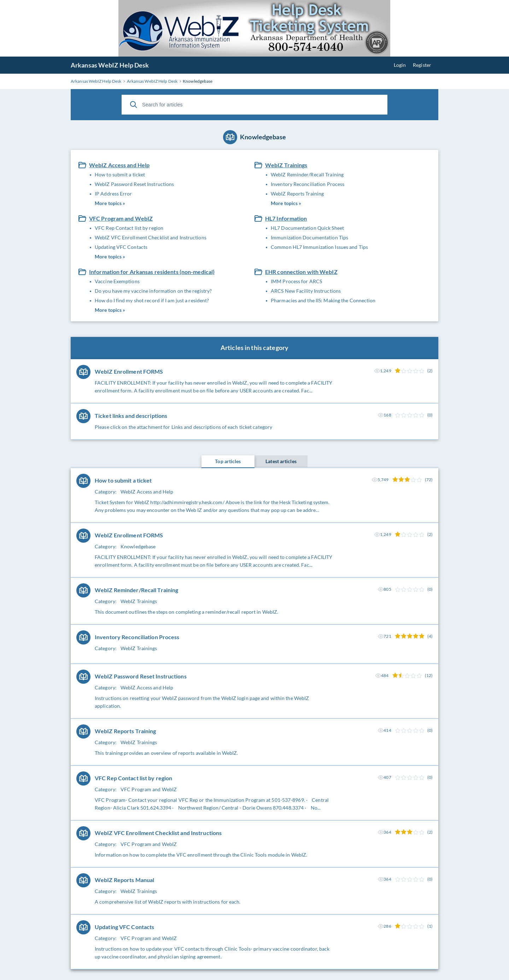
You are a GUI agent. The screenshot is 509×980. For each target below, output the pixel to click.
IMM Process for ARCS (296, 281)
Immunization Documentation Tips (309, 237)
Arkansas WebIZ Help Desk (110, 65)
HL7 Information (286, 218)
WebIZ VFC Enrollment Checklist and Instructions (151, 237)
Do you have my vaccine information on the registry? (153, 291)
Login (400, 65)
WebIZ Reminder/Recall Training (307, 174)
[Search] (134, 105)
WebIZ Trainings (286, 165)
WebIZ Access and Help (119, 165)
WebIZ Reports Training (297, 194)
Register (422, 65)
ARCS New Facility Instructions (306, 291)
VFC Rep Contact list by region (129, 228)
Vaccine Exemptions (117, 281)
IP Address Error (113, 194)
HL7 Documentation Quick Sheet (307, 228)
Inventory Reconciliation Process (308, 184)
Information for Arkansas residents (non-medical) (152, 272)
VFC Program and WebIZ (121, 218)
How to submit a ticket (120, 174)
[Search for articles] (255, 105)
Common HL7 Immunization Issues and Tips (319, 247)
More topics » (110, 203)
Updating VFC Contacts (121, 247)
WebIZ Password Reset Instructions (134, 184)
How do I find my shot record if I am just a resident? (152, 300)
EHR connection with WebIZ (301, 272)
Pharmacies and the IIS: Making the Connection (323, 300)
